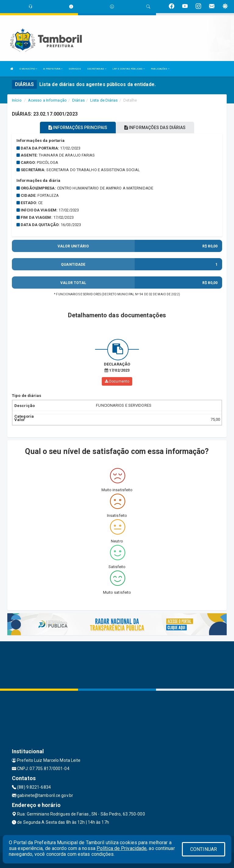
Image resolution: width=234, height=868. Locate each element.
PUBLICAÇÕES (160, 69)
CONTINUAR (204, 849)
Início (17, 100)
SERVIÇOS (75, 69)
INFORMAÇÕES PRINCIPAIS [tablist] (78, 128)
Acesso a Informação (47, 100)
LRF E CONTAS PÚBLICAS (129, 69)
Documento (117, 381)
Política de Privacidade (122, 848)
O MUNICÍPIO (28, 69)
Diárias (78, 100)
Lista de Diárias (104, 100)
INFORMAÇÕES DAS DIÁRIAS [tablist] (155, 128)
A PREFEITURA (53, 69)
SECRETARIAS (97, 69)
